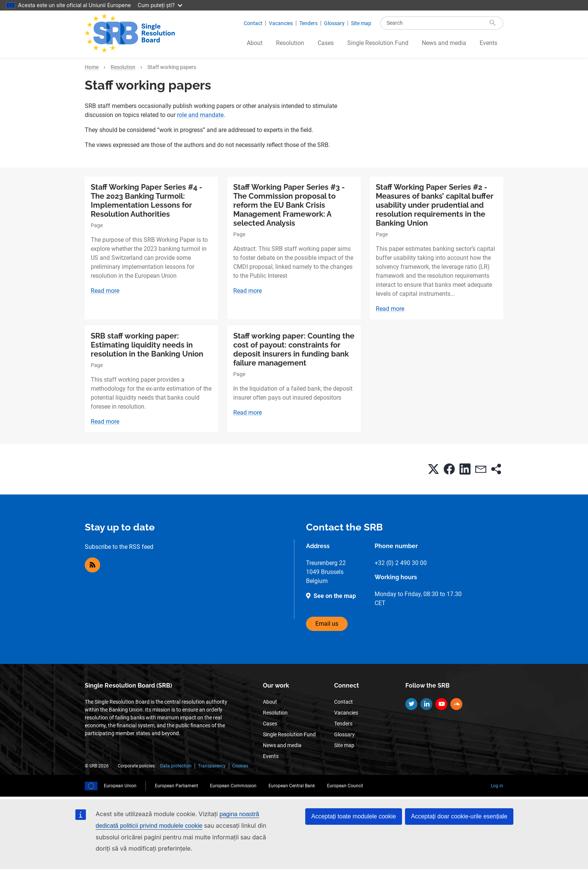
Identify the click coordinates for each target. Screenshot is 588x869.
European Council (345, 786)
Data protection (176, 766)
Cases (326, 43)
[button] (433, 469)
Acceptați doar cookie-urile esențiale (459, 816)
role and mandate (200, 115)
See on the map (335, 596)
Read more (105, 291)
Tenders (308, 23)
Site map (361, 23)
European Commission (233, 786)
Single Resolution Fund (378, 43)
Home (92, 67)
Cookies (240, 766)
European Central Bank (292, 786)
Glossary (334, 23)
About (255, 43)
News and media (444, 43)
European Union (120, 786)
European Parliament (176, 786)
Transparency (212, 766)
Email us (327, 624)
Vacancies (281, 23)
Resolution (290, 43)
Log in (497, 786)
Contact (253, 23)
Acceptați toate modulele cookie (354, 816)
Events (488, 43)
